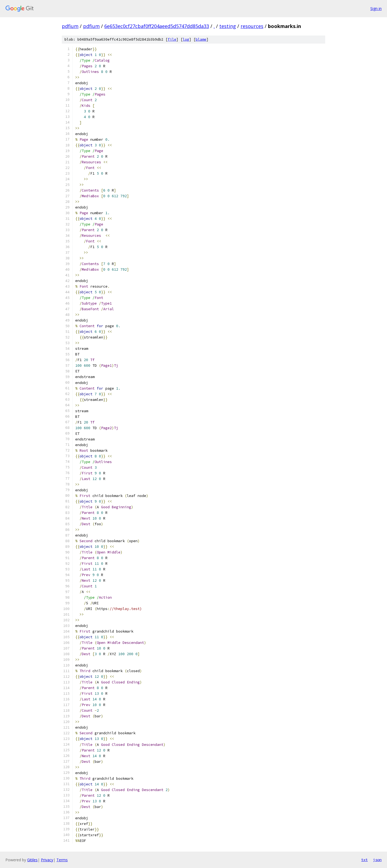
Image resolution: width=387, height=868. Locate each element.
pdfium (70, 26)
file (172, 39)
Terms (62, 860)
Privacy (47, 860)
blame (201, 39)
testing (228, 26)
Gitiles (32, 860)
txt (364, 860)
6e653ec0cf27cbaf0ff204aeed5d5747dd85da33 (157, 26)
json (377, 860)
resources (252, 26)
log (186, 39)
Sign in (376, 8)
